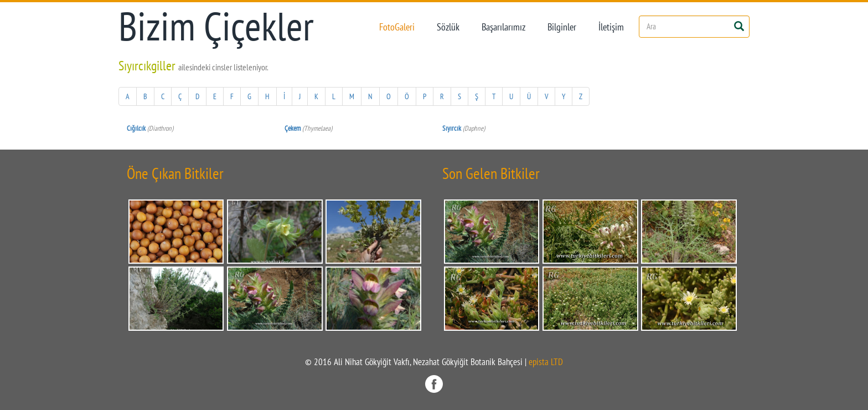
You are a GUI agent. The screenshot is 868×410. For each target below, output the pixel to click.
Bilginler (562, 27)
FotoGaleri (397, 27)
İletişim (611, 27)
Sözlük (448, 27)
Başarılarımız (503, 27)
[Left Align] (739, 25)
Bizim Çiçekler (216, 26)
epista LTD (546, 362)
